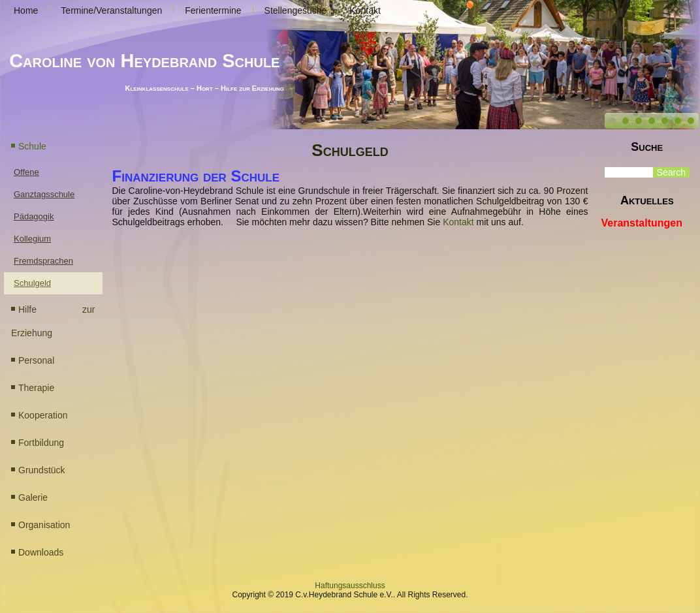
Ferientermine (213, 10)
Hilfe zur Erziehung (53, 321)
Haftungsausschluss (350, 586)
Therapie (36, 388)
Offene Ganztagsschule (44, 183)
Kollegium (32, 239)
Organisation (44, 525)
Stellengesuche (296, 10)
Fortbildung (41, 443)
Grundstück (42, 470)
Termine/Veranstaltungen (111, 10)
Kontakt (365, 10)
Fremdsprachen (43, 261)
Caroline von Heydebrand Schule (144, 61)
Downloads (41, 552)
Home (26, 10)
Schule (32, 146)
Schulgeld (32, 283)
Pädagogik (34, 216)
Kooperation (43, 415)
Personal (36, 360)
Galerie (33, 497)
